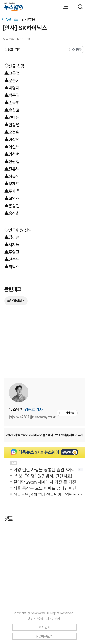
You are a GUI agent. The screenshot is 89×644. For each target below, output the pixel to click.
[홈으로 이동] (14, 7)
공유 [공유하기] (77, 49)
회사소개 (44, 627)
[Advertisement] (47, 341)
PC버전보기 (44, 636)
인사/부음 (28, 19)
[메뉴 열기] (63, 7)
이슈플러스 (10, 19)
